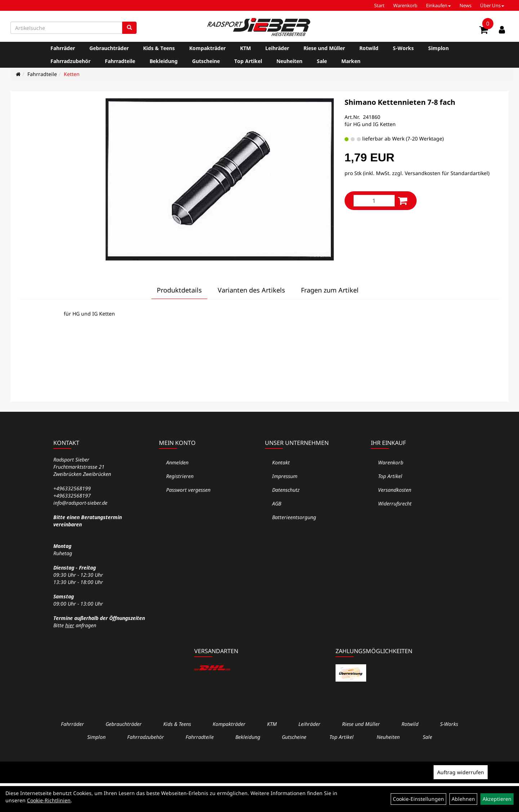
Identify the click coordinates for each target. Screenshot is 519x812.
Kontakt (281, 462)
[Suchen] (129, 28)
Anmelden (177, 462)
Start (379, 5)
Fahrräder (63, 48)
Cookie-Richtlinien (49, 800)
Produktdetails (179, 290)
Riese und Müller (324, 48)
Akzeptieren (497, 799)
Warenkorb (405, 5)
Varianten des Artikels (251, 290)
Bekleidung (164, 61)
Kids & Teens (159, 48)
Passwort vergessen (188, 490)
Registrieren (180, 476)
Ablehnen (463, 799)
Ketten (72, 74)
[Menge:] (374, 201)
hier (70, 625)
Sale (322, 61)
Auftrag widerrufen (461, 772)
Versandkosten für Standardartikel (446, 173)
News (465, 5)
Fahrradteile (120, 61)
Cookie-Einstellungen (418, 799)
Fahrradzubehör (70, 61)
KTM (245, 48)
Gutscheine (206, 61)
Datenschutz (286, 490)
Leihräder (277, 48)
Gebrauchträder (109, 48)
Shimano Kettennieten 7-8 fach (400, 102)
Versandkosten (395, 490)
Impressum (285, 476)
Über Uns (492, 5)
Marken (351, 61)
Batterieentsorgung (294, 517)
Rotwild (369, 48)
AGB (277, 503)
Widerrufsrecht (395, 503)
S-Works (403, 48)
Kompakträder (207, 48)
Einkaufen (438, 5)
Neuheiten (289, 61)
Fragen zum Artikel (330, 290)
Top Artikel (248, 61)
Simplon (438, 48)
